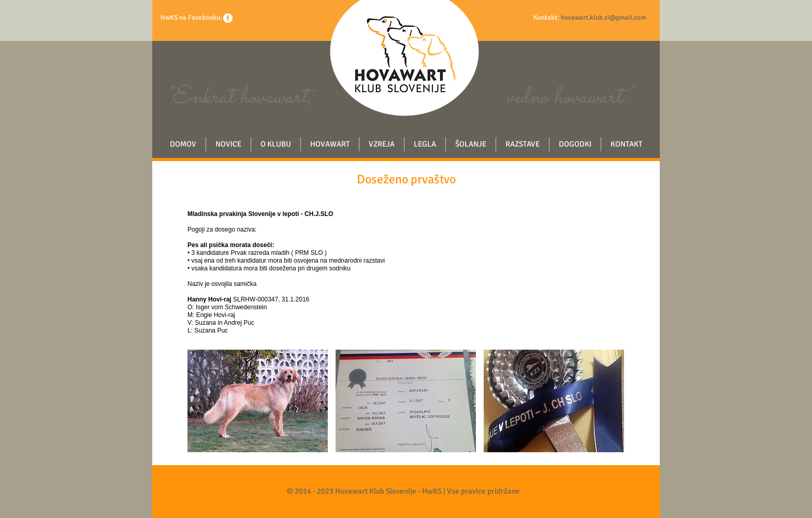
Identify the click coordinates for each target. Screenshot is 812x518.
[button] (258, 401)
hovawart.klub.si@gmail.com (603, 18)
